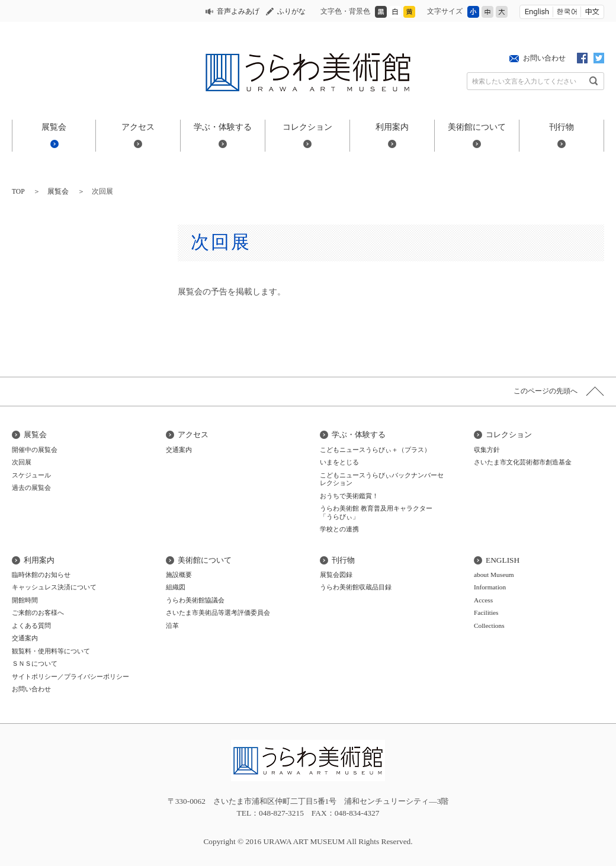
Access (483, 600)
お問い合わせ (544, 58)
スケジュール (31, 475)
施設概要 (179, 575)
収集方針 (487, 450)
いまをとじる (339, 462)
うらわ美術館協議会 (195, 600)
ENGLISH (503, 560)
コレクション (307, 127)
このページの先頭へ (546, 391)
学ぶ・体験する (223, 127)
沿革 (172, 626)
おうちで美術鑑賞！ (349, 496)
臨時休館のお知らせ (41, 575)
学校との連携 (339, 529)
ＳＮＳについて (35, 663)
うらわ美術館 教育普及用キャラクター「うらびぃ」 (376, 512)
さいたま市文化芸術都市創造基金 (523, 462)
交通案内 (179, 450)
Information (490, 587)
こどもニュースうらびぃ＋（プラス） (375, 450)
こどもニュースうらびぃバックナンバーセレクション (382, 479)
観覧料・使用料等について (51, 651)
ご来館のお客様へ (38, 612)
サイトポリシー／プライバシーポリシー (70, 676)
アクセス (138, 127)
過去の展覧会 (31, 487)
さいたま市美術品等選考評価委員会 (218, 612)
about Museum (494, 575)
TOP (18, 191)
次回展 (22, 462)
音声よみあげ (238, 11)
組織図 (176, 587)
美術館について (477, 127)
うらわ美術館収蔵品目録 (356, 587)
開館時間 (25, 600)
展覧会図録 (336, 575)
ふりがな (291, 11)
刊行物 (562, 127)
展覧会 (54, 127)
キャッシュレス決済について (54, 587)
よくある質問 (31, 626)
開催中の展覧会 (35, 450)
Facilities (486, 612)
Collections (489, 626)
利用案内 (392, 127)
